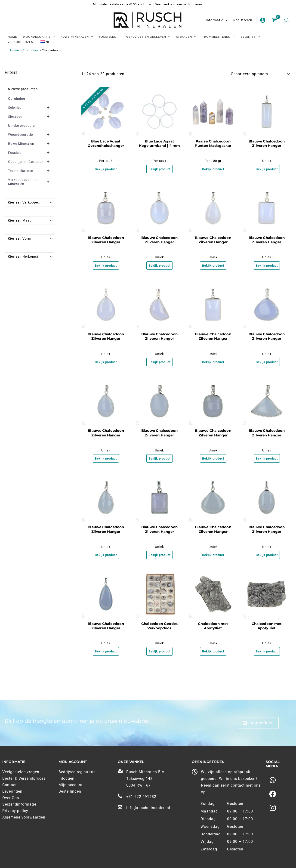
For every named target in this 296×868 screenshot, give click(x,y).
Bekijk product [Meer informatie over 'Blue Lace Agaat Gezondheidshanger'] (106, 170)
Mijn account (71, 785)
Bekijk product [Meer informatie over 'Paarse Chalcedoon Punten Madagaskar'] (213, 170)
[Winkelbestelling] (260, 74)
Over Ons (11, 798)
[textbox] (27, 202)
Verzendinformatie (19, 804)
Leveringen (12, 791)
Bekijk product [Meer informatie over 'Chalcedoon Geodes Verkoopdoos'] (159, 655)
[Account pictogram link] (263, 20)
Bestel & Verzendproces (24, 778)
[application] (225, 20)
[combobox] (29, 202)
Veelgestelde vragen (21, 772)
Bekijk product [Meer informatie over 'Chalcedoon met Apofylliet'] (213, 655)
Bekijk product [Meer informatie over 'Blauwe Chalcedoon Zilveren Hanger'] (267, 170)
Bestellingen (70, 791)
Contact (9, 785)
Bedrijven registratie (77, 772)
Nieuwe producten (23, 89)
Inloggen (66, 778)
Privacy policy (15, 811)
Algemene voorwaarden (24, 817)
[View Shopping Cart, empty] (275, 20)
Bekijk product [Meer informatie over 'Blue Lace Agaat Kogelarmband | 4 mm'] (159, 170)
